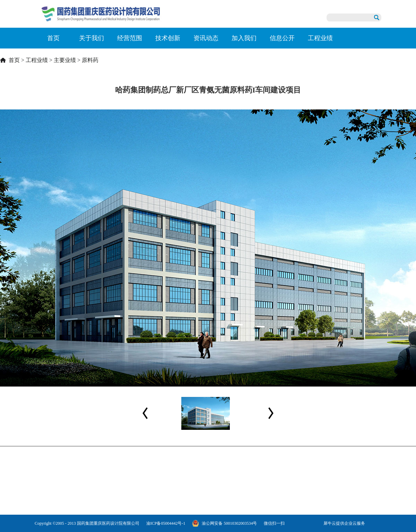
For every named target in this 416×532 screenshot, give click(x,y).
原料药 (90, 60)
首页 (53, 38)
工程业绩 (37, 60)
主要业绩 (65, 60)
